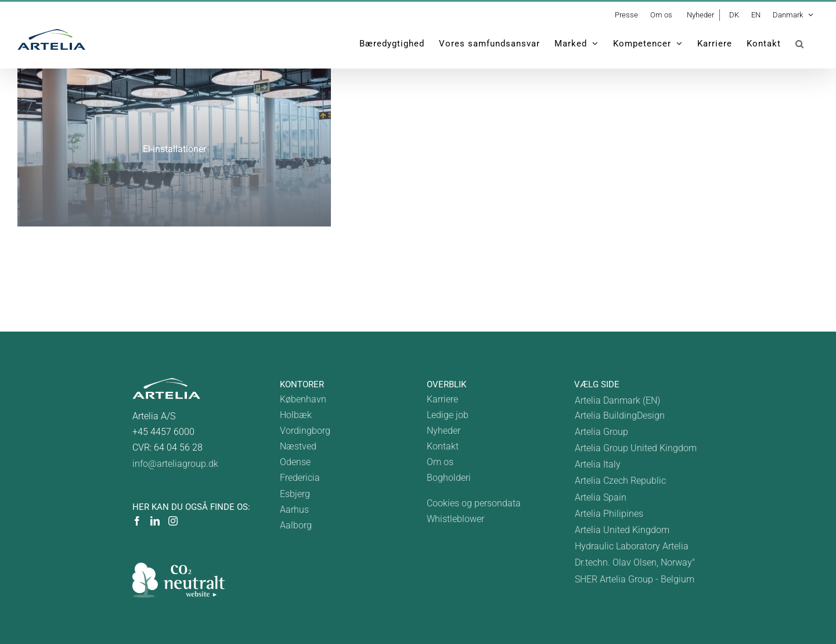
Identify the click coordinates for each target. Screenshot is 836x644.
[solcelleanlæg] (174, 147)
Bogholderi (449, 478)
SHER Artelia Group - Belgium (635, 579)
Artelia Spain (601, 497)
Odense (295, 462)
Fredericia (300, 478)
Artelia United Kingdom (622, 530)
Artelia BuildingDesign (620, 415)
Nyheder (444, 431)
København (303, 399)
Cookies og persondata (474, 503)
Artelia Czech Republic (620, 481)
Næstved (298, 446)
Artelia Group (601, 432)
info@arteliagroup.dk (175, 464)
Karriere (442, 399)
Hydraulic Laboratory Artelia (632, 546)
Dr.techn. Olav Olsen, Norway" (635, 562)
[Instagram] (173, 521)
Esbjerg (295, 494)
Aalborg (296, 525)
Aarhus (294, 510)
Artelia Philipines (609, 514)
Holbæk (296, 415)
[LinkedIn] (155, 521)
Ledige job (448, 415)
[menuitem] (793, 15)
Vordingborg (305, 431)
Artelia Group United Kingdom (636, 448)
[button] (800, 44)
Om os (440, 462)
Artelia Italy (598, 464)
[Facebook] (137, 521)
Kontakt (443, 446)
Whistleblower (455, 519)
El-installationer (174, 149)
